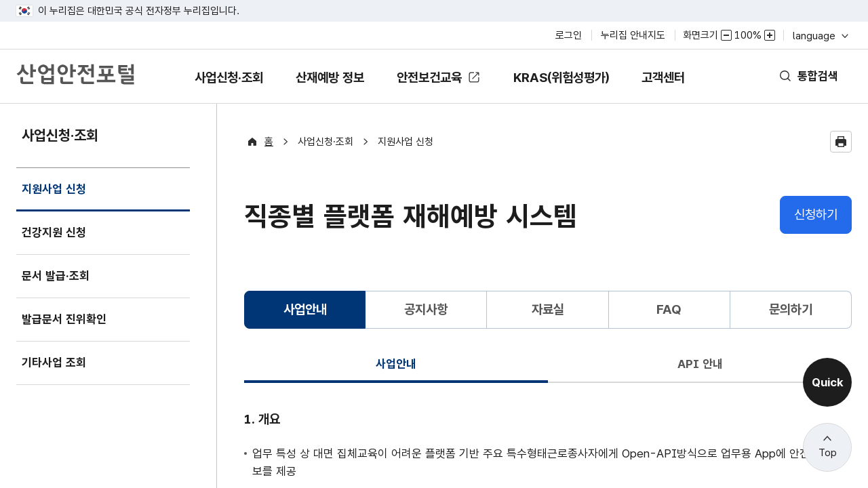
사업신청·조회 (205, 87)
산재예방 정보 (319, 87)
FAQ (669, 309)
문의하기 (791, 309)
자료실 (548, 309)
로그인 (569, 35)
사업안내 (396, 364)
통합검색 (815, 76)
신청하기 (816, 215)
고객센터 (687, 87)
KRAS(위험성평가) (575, 87)
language (820, 36)
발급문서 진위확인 (69, 320)
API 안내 (700, 364)
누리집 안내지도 (633, 35)
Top (828, 453)
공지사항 (426, 309)
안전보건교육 (431, 78)
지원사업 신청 (57, 197)
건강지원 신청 (58, 233)
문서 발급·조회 (59, 276)
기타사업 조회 (58, 363)
